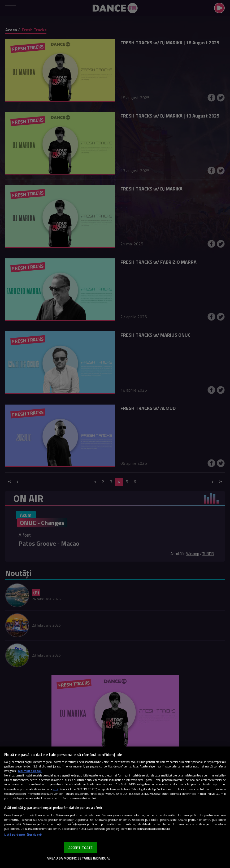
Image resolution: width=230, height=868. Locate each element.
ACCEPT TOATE (81, 848)
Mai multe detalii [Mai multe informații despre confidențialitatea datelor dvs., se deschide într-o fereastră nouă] (30, 771)
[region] (115, 807)
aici (55, 789)
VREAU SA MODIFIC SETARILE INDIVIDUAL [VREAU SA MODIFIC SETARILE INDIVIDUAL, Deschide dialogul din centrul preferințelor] (79, 858)
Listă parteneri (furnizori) (23, 834)
